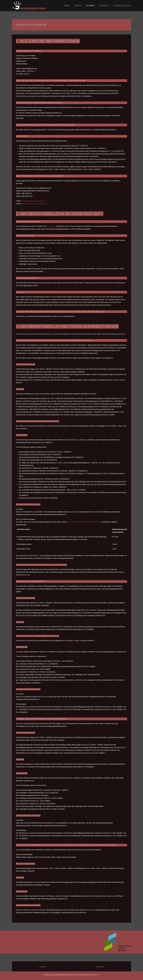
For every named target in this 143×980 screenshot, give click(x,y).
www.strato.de (51, 226)
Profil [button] (78, 6)
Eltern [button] (90, 6)
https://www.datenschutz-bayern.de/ (35, 204)
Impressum (43, 967)
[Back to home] (38, 6)
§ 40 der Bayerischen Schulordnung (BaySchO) (84, 522)
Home (67, 6)
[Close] (139, 976)
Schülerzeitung (122, 6)
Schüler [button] (104, 6)
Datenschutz (100, 967)
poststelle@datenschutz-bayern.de (34, 201)
